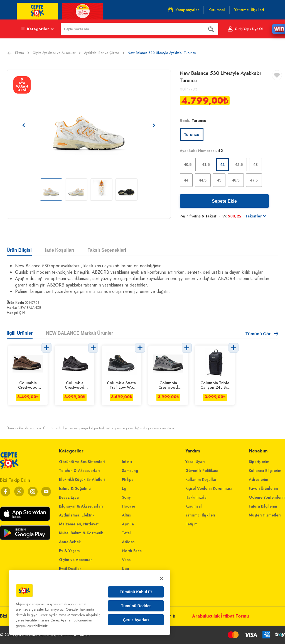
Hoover (129, 506)
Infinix (127, 462)
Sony (126, 497)
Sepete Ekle (224, 201)
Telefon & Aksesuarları (79, 471)
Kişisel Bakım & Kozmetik (81, 533)
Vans (126, 560)
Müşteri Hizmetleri (265, 515)
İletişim (191, 524)
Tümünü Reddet (136, 606)
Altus (126, 515)
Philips (128, 479)
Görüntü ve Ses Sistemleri (82, 462)
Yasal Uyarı (195, 462)
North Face (132, 551)
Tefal (126, 533)
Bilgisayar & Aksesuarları (81, 506)
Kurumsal (194, 506)
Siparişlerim (259, 462)
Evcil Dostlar (70, 569)
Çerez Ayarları (136, 620)
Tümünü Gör (262, 334)
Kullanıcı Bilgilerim (265, 471)
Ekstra (22, 53)
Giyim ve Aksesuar (75, 560)
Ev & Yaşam (69, 551)
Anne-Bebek (70, 542)
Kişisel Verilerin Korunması (209, 488)
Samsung (130, 471)
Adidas (128, 542)
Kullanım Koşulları (202, 479)
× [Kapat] (161, 578)
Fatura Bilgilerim (263, 506)
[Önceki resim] (24, 125)
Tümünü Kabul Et (136, 592)
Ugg (125, 569)
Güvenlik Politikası (202, 471)
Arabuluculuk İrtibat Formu (220, 616)
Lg (124, 488)
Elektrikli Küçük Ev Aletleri (82, 479)
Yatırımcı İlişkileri (200, 515)
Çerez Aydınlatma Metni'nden (62, 615)
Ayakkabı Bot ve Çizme (104, 53)
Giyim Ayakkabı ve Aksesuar (57, 53)
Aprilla (128, 524)
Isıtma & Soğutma (75, 488)
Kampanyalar (184, 10)
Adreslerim (259, 479)
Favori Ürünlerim (263, 488)
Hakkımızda (196, 497)
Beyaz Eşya (69, 497)
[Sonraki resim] (154, 125)
